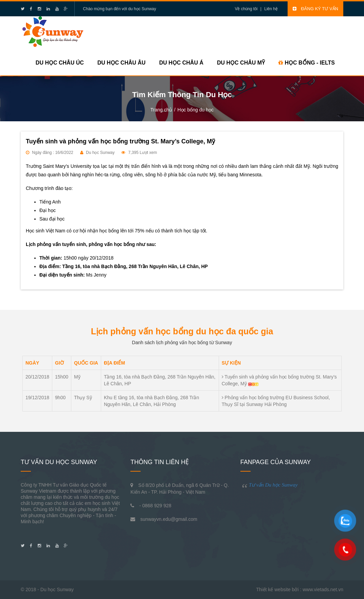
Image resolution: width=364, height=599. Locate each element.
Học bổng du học (195, 110)
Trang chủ (161, 110)
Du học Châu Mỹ (241, 63)
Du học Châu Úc (60, 63)
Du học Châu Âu (122, 63)
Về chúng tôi (246, 9)
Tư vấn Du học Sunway (273, 485)
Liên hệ (271, 9)
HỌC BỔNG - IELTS (307, 63)
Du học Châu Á (181, 63)
